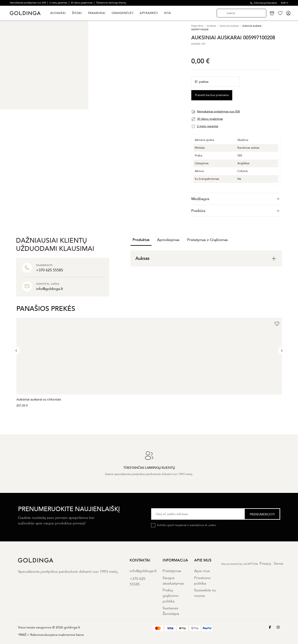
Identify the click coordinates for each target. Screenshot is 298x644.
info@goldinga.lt (143, 571)
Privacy (265, 564)
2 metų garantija (59, 3)
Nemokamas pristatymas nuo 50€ (28, 3)
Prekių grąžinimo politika (171, 596)
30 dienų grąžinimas (82, 3)
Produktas (141, 240)
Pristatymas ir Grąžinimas (207, 240)
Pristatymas (172, 571)
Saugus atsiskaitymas (173, 581)
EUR (285, 3)
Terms (278, 564)
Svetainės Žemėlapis (171, 611)
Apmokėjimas (168, 240)
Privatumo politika (202, 581)
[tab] (236, 199)
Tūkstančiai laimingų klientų (111, 3)
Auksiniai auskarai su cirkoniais (39, 400)
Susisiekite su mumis (205, 593)
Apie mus (202, 571)
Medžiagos (236, 199)
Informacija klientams (265, 3)
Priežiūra (236, 211)
